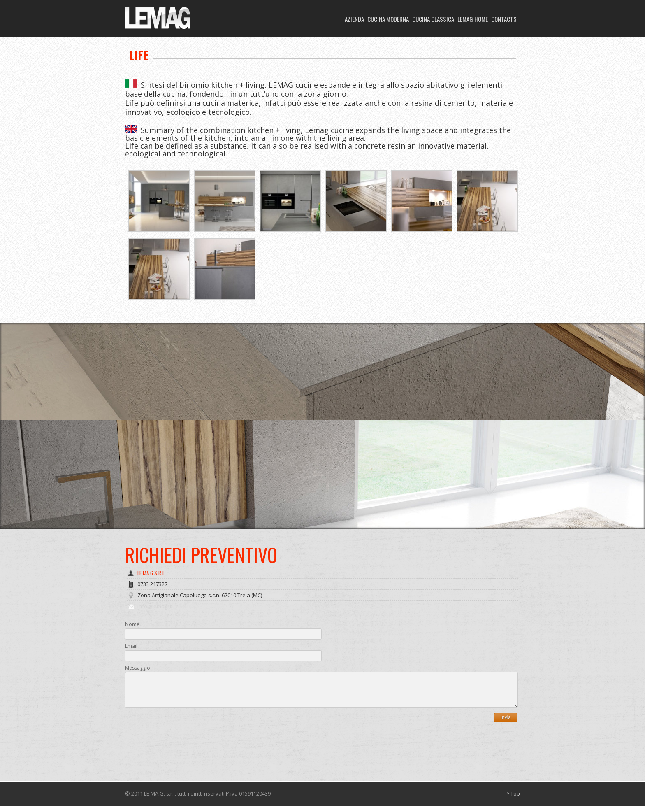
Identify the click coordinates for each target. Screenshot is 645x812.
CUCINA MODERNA (388, 19)
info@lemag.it (154, 606)
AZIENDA (354, 19)
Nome (132, 624)
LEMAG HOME (473, 19)
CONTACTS (504, 19)
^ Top (513, 800)
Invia (506, 724)
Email (131, 646)
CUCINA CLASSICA (433, 19)
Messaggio (138, 668)
